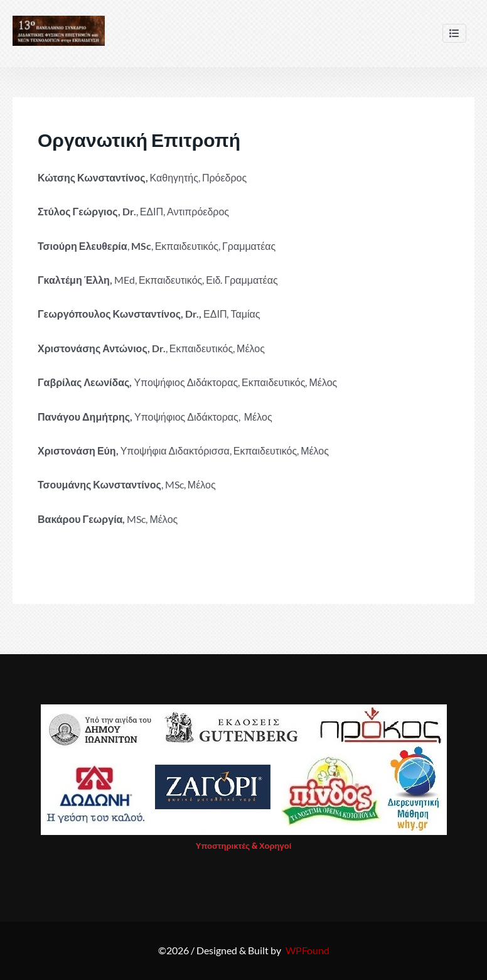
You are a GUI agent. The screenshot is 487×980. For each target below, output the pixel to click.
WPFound (308, 950)
